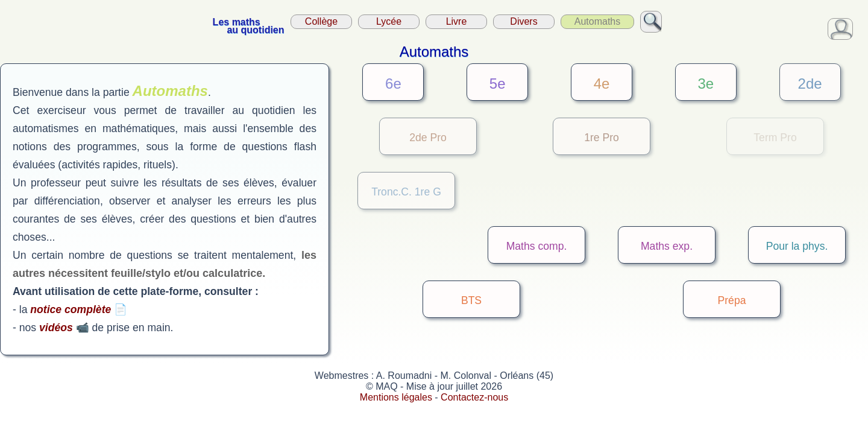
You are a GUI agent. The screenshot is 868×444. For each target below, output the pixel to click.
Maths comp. (537, 246)
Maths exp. (667, 246)
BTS (471, 300)
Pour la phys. (797, 246)
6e (393, 84)
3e (706, 84)
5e (498, 84)
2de (810, 84)
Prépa (732, 300)
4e (602, 84)
